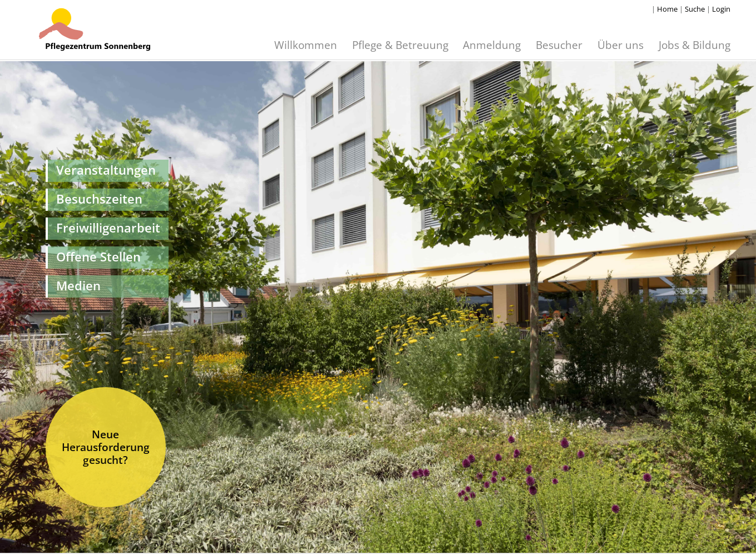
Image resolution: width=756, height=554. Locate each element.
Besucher (559, 45)
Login (721, 9)
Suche (695, 9)
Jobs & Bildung (695, 45)
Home (667, 9)
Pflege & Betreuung (400, 45)
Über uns (621, 45)
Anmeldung (492, 45)
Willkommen (306, 45)
